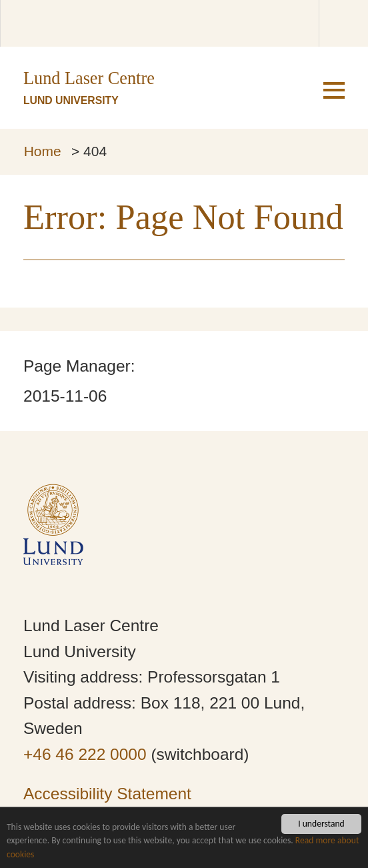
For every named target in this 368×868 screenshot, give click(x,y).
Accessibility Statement (107, 794)
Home (43, 151)
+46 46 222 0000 (85, 754)
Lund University (71, 100)
